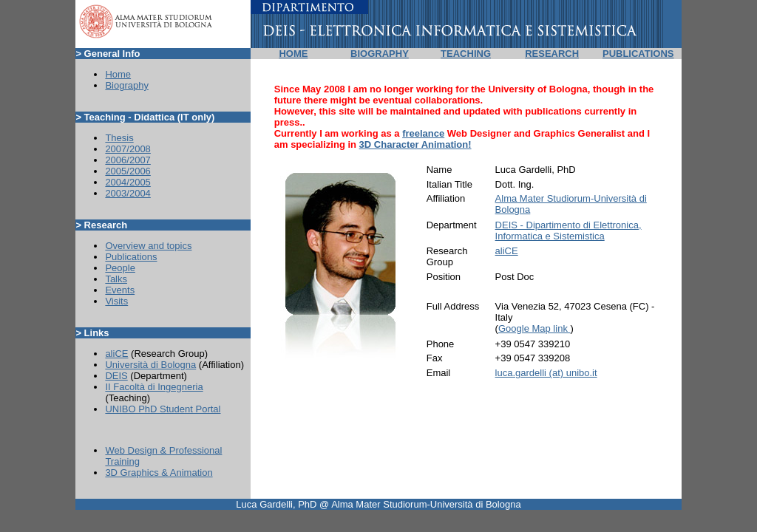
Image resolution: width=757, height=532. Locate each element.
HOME (293, 54)
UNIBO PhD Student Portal (163, 409)
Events (120, 290)
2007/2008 (128, 149)
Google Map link (534, 328)
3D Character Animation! (415, 144)
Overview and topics (148, 246)
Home (118, 74)
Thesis (119, 138)
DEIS (116, 376)
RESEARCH (552, 54)
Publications (131, 257)
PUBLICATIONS (638, 54)
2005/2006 (128, 171)
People (120, 268)
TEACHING (466, 54)
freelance (423, 133)
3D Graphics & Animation (159, 473)
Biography (127, 85)
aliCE (116, 354)
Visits (116, 301)
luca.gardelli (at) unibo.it (546, 373)
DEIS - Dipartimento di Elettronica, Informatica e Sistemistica (568, 231)
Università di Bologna (150, 365)
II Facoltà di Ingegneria (154, 387)
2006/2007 (128, 160)
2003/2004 (128, 193)
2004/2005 (128, 182)
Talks (116, 279)
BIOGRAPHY (380, 54)
